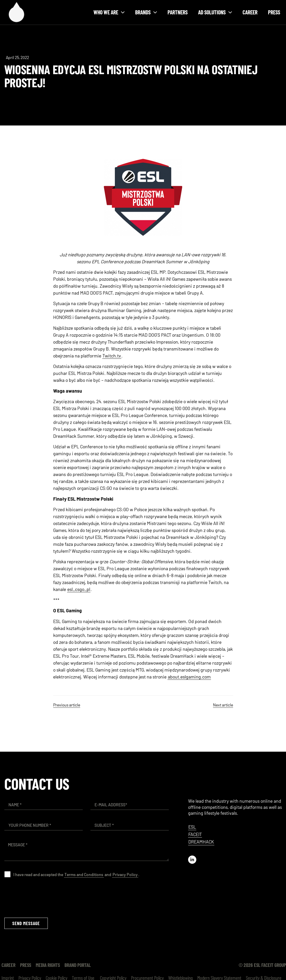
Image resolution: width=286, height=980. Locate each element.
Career (250, 12)
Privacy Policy (125, 874)
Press (274, 12)
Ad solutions (215, 12)
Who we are (109, 12)
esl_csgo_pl (79, 589)
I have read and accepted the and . (76, 874)
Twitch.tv (112, 356)
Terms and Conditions (84, 874)
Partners (178, 12)
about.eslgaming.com (189, 677)
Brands (146, 12)
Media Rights (48, 965)
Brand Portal (78, 965)
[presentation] (43, 897)
